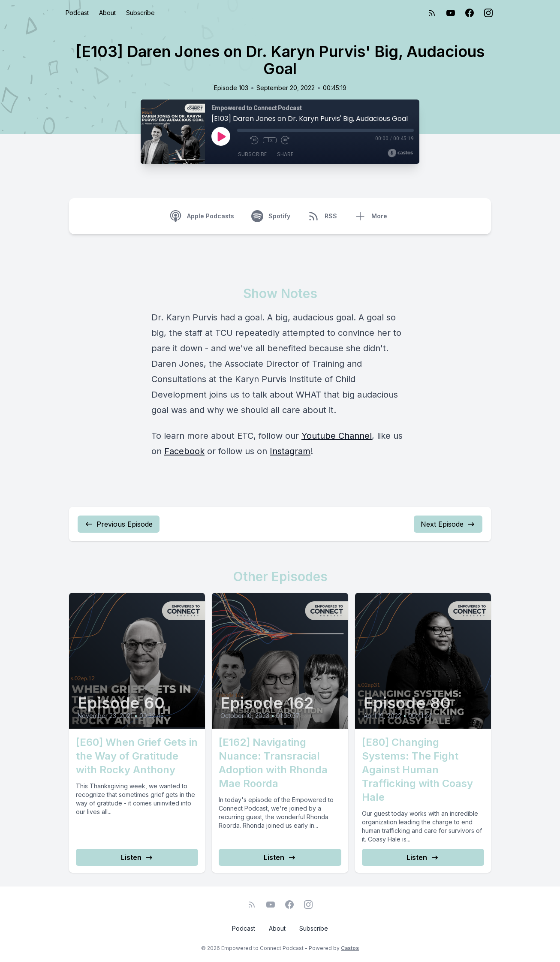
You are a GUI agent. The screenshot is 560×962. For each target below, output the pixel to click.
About (107, 13)
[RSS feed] (432, 13)
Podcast (77, 13)
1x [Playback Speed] (270, 140)
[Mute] (241, 140)
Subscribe (140, 13)
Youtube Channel (337, 436)
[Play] (221, 136)
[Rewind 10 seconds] (254, 140)
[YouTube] (451, 13)
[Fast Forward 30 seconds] (285, 140)
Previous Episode (119, 524)
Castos (350, 948)
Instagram (290, 451)
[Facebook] (470, 13)
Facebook (184, 451)
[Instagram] (488, 13)
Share (285, 154)
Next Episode (448, 524)
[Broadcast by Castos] (400, 153)
